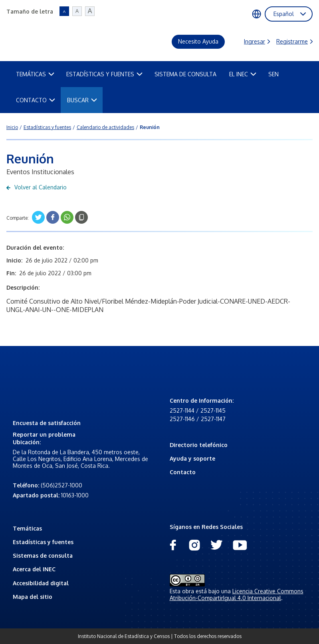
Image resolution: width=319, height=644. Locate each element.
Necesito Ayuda (198, 41)
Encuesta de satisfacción (47, 423)
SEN (273, 74)
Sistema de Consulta (185, 74)
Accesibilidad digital (41, 583)
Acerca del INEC (34, 569)
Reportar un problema (44, 434)
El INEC (243, 74)
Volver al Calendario (37, 187)
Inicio (12, 127)
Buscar (82, 100)
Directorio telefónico (199, 445)
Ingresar (257, 41)
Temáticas (35, 74)
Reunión (150, 127)
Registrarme (294, 41)
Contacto (36, 100)
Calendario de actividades (105, 127)
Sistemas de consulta (43, 556)
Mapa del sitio (33, 597)
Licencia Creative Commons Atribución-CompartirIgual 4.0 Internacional (237, 594)
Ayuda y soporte (192, 458)
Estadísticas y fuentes (104, 74)
